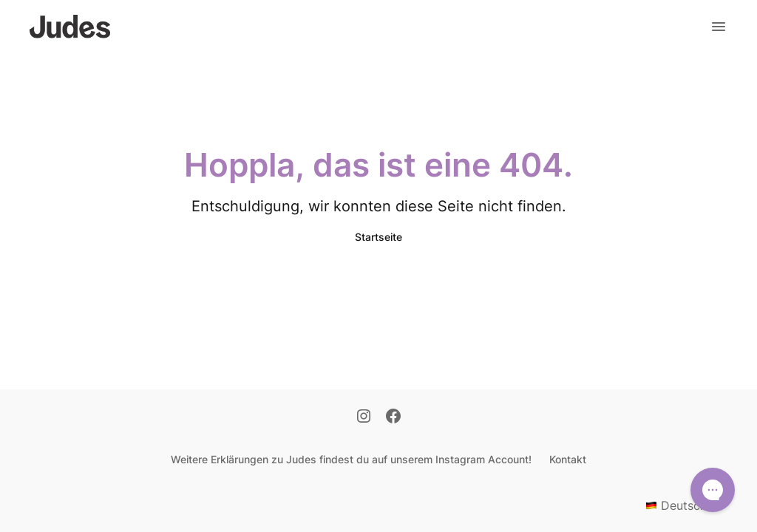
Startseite (378, 237)
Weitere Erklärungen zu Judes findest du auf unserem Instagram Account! (351, 459)
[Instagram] (364, 417)
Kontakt (568, 459)
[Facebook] (393, 417)
